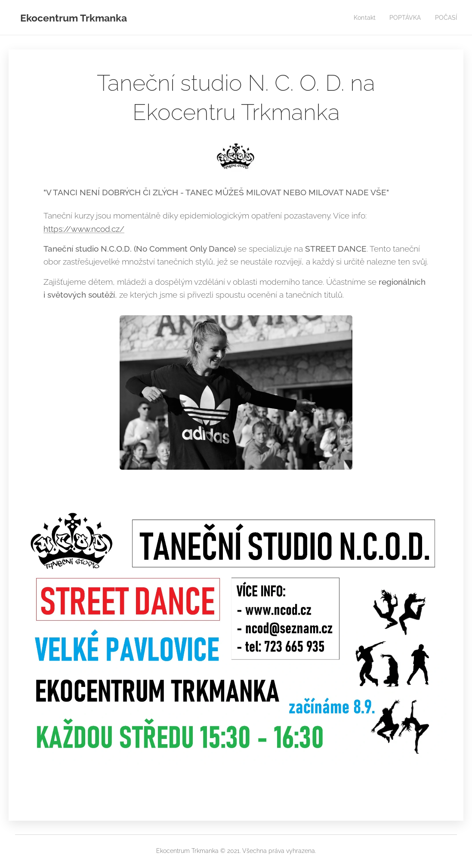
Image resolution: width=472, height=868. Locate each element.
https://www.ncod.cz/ (84, 228)
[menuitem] (362, 18)
